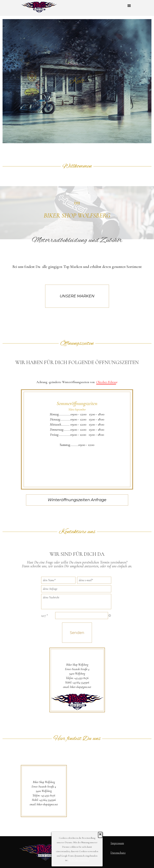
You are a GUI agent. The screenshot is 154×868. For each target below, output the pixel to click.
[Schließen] (100, 835)
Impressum (117, 843)
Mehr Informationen (79, 860)
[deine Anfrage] (76, 589)
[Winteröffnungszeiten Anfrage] (77, 500)
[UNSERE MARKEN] (77, 296)
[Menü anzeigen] (129, 6)
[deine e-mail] (94, 580)
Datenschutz (118, 853)
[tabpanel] (77, 228)
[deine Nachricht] (76, 602)
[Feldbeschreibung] (110, 616)
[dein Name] (58, 580)
